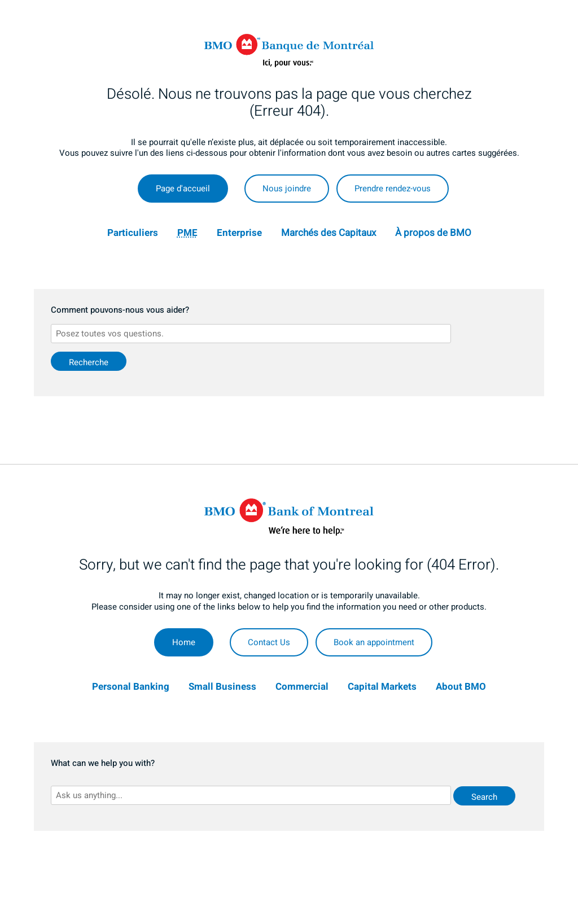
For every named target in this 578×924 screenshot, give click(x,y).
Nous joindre (287, 189)
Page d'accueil (183, 189)
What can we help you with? (103, 764)
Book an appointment (374, 642)
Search (484, 797)
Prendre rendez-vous (393, 189)
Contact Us (269, 642)
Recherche (89, 362)
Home (184, 642)
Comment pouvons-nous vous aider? (120, 310)
